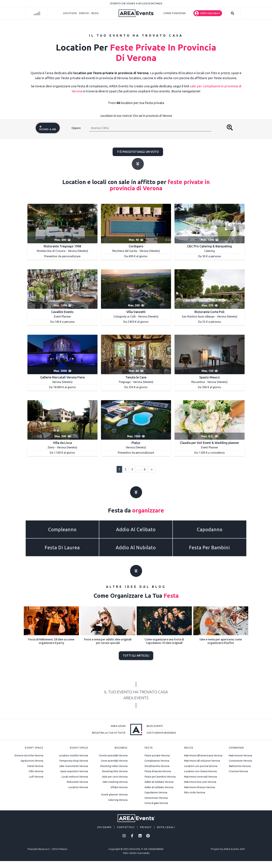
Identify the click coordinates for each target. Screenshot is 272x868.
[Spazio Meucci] (210, 354)
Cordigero (136, 246)
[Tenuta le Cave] (136, 354)
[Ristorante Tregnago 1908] (62, 223)
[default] (136, 420)
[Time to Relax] (136, 223)
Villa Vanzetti (136, 312)
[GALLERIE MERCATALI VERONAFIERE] (62, 354)
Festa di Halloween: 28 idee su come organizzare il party (51, 641)
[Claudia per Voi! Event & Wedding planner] (210, 420)
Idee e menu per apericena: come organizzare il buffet (221, 641)
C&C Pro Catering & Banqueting (209, 246)
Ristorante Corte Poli (209, 312)
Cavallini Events (62, 312)
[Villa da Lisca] (62, 420)
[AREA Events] (136, 13)
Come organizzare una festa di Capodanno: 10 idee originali (164, 641)
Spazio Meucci (210, 377)
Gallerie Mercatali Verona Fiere (62, 377)
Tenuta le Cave (136, 377)
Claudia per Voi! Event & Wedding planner (209, 443)
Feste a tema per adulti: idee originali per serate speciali (108, 641)
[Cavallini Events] (62, 289)
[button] (208, 13)
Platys (136, 443)
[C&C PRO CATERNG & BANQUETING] (210, 223)
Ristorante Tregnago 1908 (62, 246)
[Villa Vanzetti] (136, 289)
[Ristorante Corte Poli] (210, 289)
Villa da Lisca (62, 443)
